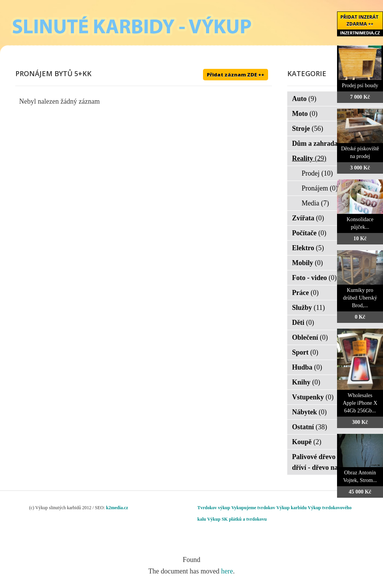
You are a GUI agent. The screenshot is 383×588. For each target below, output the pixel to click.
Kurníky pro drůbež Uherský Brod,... (360, 298)
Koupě (307, 442)
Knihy (306, 382)
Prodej (318, 173)
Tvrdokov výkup (214, 508)
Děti (303, 323)
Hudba (307, 367)
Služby (309, 308)
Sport (305, 352)
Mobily (308, 263)
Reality (309, 158)
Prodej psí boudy (360, 86)
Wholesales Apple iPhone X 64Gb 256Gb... (360, 403)
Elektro (308, 248)
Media (315, 203)
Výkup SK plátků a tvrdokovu (237, 519)
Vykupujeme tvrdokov (253, 508)
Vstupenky (313, 397)
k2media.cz (117, 508)
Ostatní (310, 427)
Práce (305, 293)
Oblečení (310, 337)
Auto (304, 99)
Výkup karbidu (292, 508)
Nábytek (310, 412)
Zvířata (308, 218)
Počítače (309, 233)
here (227, 571)
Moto (305, 114)
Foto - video (314, 278)
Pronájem (320, 188)
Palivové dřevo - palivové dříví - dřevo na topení (332, 462)
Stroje (308, 129)
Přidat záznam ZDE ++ (236, 75)
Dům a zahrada (320, 143)
